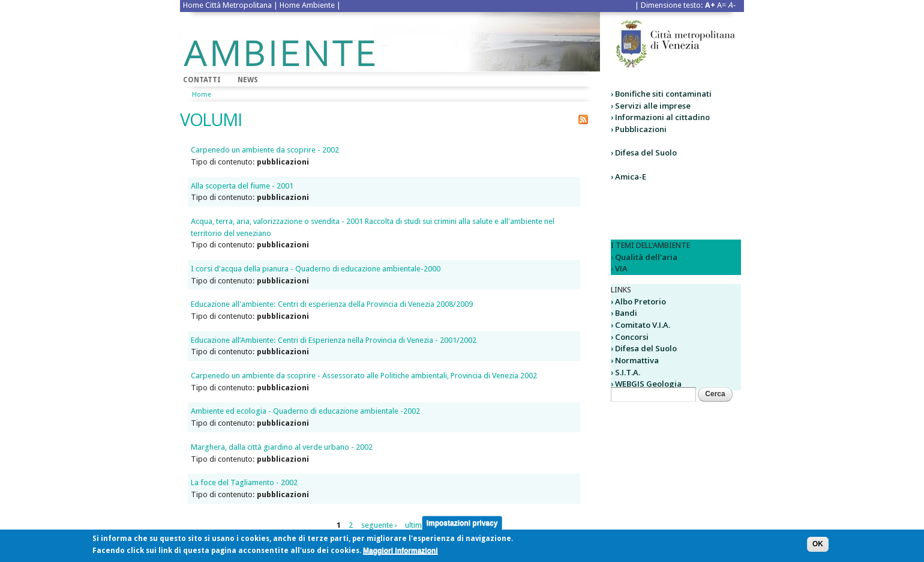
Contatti (202, 80)
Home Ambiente (307, 5)
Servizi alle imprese (653, 106)
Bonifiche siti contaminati (663, 94)
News (248, 80)
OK (818, 546)
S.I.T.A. (628, 372)
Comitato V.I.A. (643, 325)
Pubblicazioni (641, 129)
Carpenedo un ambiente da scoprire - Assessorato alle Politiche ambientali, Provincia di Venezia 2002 (364, 376)
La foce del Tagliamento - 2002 (244, 482)
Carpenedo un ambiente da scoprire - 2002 (265, 150)
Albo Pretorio (640, 301)
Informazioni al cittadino (662, 117)
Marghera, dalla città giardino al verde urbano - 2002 (282, 447)
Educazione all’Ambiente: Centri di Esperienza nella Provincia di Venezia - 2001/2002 (334, 340)
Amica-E (631, 177)
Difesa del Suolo (646, 153)
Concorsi (632, 337)
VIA (621, 268)
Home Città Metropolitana (227, 5)
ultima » (418, 525)
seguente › (379, 525)
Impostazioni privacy (462, 525)
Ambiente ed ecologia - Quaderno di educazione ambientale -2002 (305, 411)
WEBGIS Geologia (648, 384)
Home (202, 95)
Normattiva (637, 360)
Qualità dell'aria (646, 257)
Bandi (626, 313)
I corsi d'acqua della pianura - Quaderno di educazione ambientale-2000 (316, 269)
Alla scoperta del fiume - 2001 (242, 186)
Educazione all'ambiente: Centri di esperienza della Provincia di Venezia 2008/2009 (332, 304)
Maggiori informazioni (400, 553)
